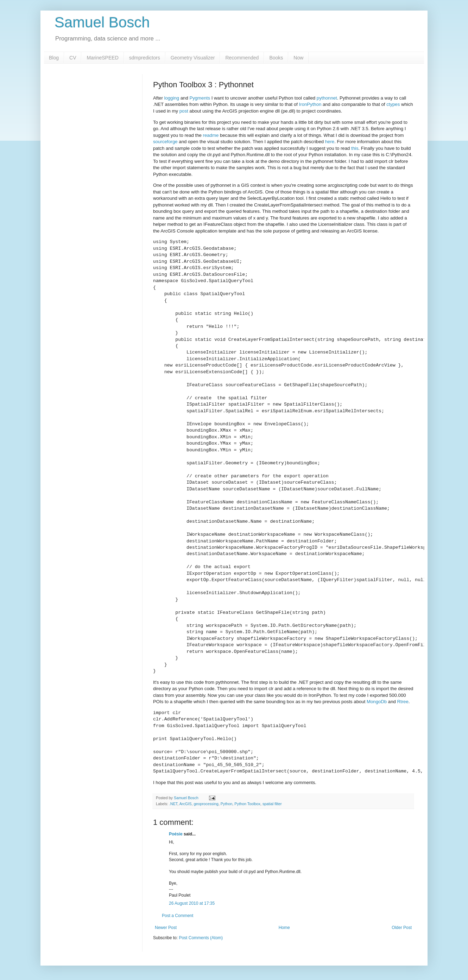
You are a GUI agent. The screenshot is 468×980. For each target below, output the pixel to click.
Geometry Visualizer (193, 58)
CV (73, 58)
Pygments (200, 98)
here (330, 142)
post (184, 111)
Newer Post (166, 928)
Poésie (176, 834)
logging (172, 98)
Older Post (402, 928)
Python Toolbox (247, 804)
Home (284, 928)
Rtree (403, 702)
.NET (173, 804)
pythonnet (327, 98)
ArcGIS (186, 804)
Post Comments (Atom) (201, 938)
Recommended (242, 58)
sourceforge (165, 142)
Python (227, 804)
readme (211, 135)
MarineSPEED (102, 58)
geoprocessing (206, 804)
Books (276, 58)
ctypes (393, 104)
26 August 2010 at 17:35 (192, 903)
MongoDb (377, 702)
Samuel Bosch (102, 22)
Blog (54, 58)
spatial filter (272, 804)
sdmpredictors (145, 58)
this (355, 148)
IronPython (310, 104)
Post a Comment (178, 916)
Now (298, 58)
